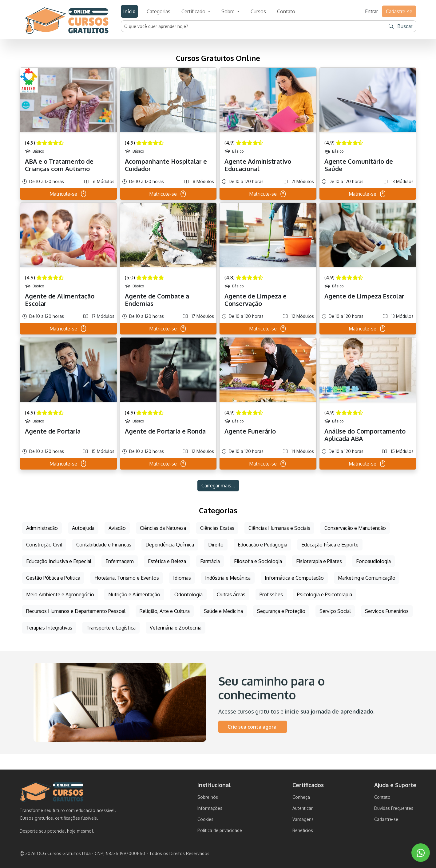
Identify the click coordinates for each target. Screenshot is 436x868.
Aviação (117, 528)
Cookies (205, 819)
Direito (216, 545)
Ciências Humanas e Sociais (279, 528)
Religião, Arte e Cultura (165, 611)
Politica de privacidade (220, 830)
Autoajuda (83, 528)
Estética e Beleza (167, 561)
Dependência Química (170, 545)
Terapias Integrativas (49, 628)
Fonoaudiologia (373, 561)
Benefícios (303, 830)
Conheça (301, 797)
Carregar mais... (218, 486)
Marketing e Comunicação (367, 578)
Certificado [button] (194, 11)
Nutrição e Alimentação (134, 594)
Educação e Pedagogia (262, 545)
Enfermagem (120, 561)
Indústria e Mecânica (228, 578)
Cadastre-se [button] (399, 11)
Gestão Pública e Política (53, 578)
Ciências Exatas (217, 528)
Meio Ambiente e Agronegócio (60, 594)
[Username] (253, 26)
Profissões (271, 594)
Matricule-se (68, 194)
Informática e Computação (294, 578)
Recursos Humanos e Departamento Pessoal (76, 611)
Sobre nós (208, 797)
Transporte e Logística (111, 628)
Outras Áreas (231, 594)
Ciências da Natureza (163, 528)
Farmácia (210, 561)
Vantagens (303, 819)
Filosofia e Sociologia (258, 561)
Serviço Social (335, 611)
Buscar (400, 26)
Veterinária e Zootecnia (176, 628)
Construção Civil (44, 545)
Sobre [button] (229, 11)
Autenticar (303, 808)
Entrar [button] (371, 11)
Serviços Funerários (387, 611)
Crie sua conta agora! (253, 727)
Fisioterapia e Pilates (319, 561)
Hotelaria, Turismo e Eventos (127, 578)
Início (129, 11)
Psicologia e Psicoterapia (325, 594)
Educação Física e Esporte (330, 545)
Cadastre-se (386, 819)
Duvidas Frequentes (394, 808)
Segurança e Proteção (281, 611)
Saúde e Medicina (223, 611)
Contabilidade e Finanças (104, 545)
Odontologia (188, 594)
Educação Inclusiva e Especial (59, 561)
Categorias (159, 11)
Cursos (258, 11)
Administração (42, 528)
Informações (210, 808)
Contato (286, 11)
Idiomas (182, 578)
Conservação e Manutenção (355, 528)
